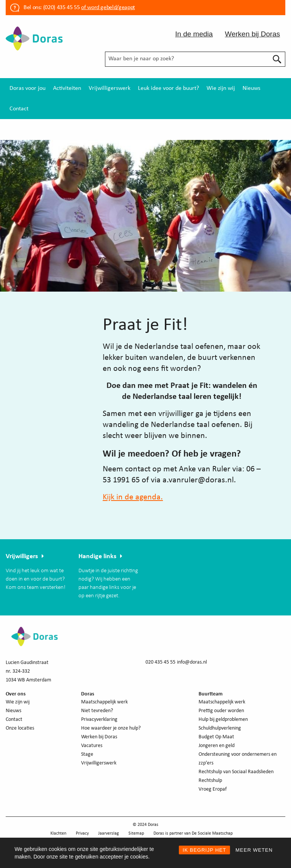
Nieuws (251, 88)
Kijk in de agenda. (133, 497)
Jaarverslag (109, 833)
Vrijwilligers (22, 556)
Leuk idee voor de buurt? (168, 88)
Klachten (58, 833)
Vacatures (92, 746)
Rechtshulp (210, 781)
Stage (87, 754)
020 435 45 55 (160, 662)
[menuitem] (27, 88)
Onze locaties (20, 728)
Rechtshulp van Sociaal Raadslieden (236, 772)
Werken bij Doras (253, 34)
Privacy (82, 833)
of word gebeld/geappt (108, 8)
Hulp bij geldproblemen (223, 720)
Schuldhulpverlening (220, 728)
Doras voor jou (27, 88)
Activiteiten (67, 88)
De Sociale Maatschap (212, 833)
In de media (194, 34)
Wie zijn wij (221, 88)
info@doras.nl (192, 662)
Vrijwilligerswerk (110, 88)
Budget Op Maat (216, 737)
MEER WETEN (254, 850)
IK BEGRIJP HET (204, 850)
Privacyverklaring (99, 720)
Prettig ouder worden (221, 711)
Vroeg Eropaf (213, 789)
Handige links (97, 556)
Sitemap (136, 833)
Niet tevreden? (97, 711)
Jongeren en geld (217, 746)
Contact (19, 109)
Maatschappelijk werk (104, 702)
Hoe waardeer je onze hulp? (111, 728)
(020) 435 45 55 (61, 8)
